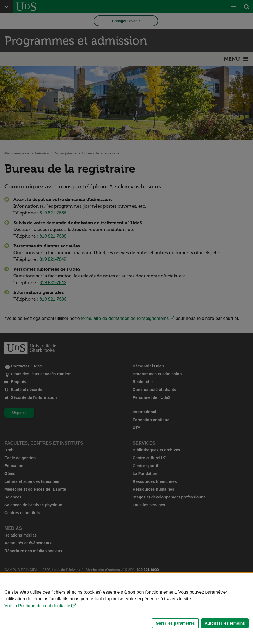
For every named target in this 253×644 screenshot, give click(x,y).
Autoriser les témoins (225, 623)
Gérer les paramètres (175, 623)
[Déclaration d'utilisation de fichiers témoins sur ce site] (127, 609)
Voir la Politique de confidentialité (37, 606)
